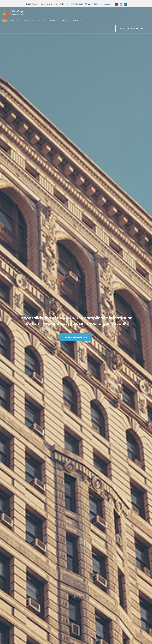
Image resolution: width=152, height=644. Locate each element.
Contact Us (78, 23)
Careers (66, 23)
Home (6, 23)
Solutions (16, 23)
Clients (43, 23)
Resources (54, 23)
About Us (30, 23)
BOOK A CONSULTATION (132, 13)
